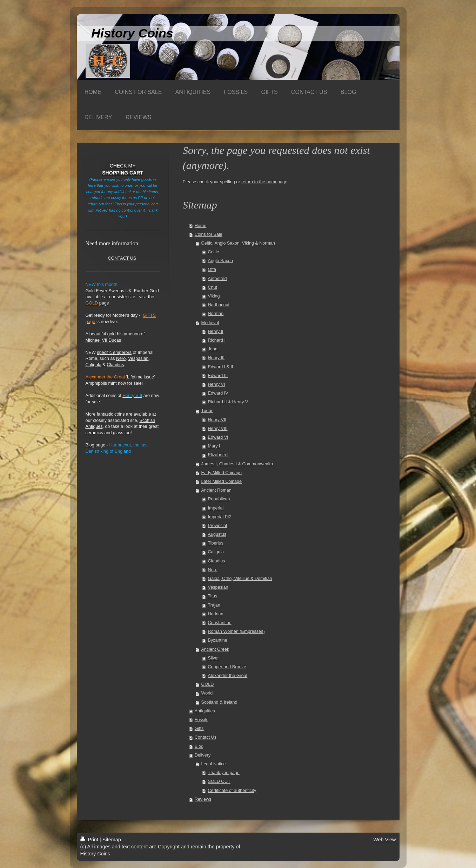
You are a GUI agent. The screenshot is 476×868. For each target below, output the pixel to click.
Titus (212, 596)
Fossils (202, 720)
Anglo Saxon (220, 261)
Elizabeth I (218, 455)
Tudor (207, 411)
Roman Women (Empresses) (236, 631)
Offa (212, 269)
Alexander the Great (227, 676)
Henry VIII (217, 429)
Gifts (199, 729)
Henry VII (217, 420)
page (97, 303)
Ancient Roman (216, 490)
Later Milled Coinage (222, 481)
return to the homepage (264, 182)
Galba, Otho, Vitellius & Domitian (240, 579)
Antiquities (205, 711)
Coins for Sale (209, 234)
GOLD (208, 684)
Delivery (203, 755)
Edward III (218, 376)
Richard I (216, 340)
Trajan (214, 605)
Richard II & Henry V (228, 402)
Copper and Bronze (227, 667)
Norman (216, 314)
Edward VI (218, 437)
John (212, 349)
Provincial (217, 526)
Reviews (203, 799)
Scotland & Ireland (219, 702)
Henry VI (216, 384)
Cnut (212, 287)
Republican (219, 499)
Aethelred (217, 279)
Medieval (210, 323)
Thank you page (223, 773)
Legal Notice (214, 764)
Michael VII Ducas (103, 340)
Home (201, 226)
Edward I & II (220, 367)
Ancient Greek (215, 649)
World (207, 693)
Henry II (215, 332)
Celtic (213, 252)
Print (90, 840)
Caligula (216, 552)
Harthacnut (219, 305)
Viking (214, 296)
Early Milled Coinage (222, 473)
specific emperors (114, 353)
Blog (199, 746)
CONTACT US (122, 258)
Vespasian (218, 587)
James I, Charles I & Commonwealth (237, 464)
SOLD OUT (219, 781)
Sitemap (112, 840)
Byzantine (217, 640)
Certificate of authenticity (232, 791)
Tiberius (215, 543)
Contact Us (206, 737)
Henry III (216, 358)
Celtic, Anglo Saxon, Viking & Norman (238, 243)
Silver (213, 658)
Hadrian (215, 614)
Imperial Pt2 (219, 517)
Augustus (217, 534)
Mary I (214, 446)
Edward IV (218, 393)
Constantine (219, 623)
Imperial (216, 508)
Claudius (216, 561)
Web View (384, 840)
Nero (212, 570)
